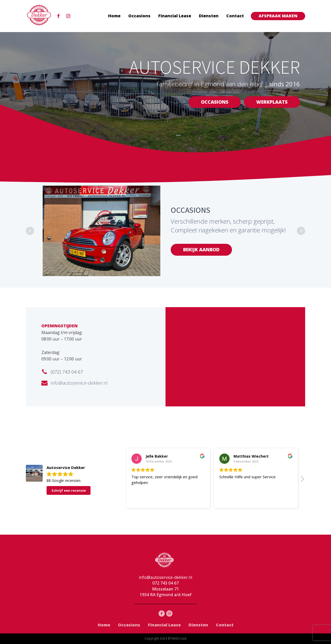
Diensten (209, 16)
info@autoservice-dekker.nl (79, 383)
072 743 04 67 (165, 583)
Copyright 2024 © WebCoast (165, 638)
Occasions (139, 16)
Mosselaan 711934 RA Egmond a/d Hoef (166, 592)
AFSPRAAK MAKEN (278, 16)
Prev (30, 231)
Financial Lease (175, 16)
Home (114, 16)
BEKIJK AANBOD (201, 249)
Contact (235, 16)
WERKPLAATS (272, 102)
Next (301, 231)
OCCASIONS (215, 102)
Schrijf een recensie (69, 490)
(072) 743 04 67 (67, 372)
